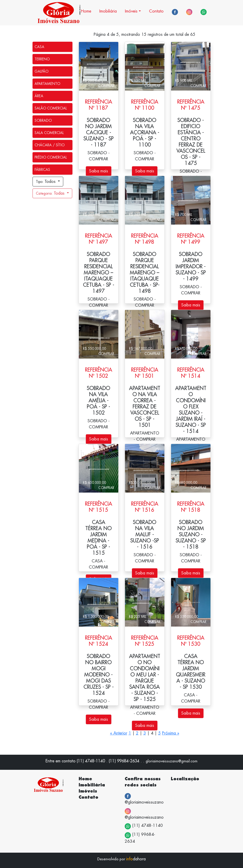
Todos (46, 182)
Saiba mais (99, 171)
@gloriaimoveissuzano (144, 799)
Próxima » (171, 733)
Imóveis (131, 11)
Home (86, 11)
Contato (156, 11)
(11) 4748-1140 (144, 826)
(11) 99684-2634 (140, 838)
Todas (51, 193)
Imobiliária (108, 11)
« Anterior (119, 733)
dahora (136, 859)
